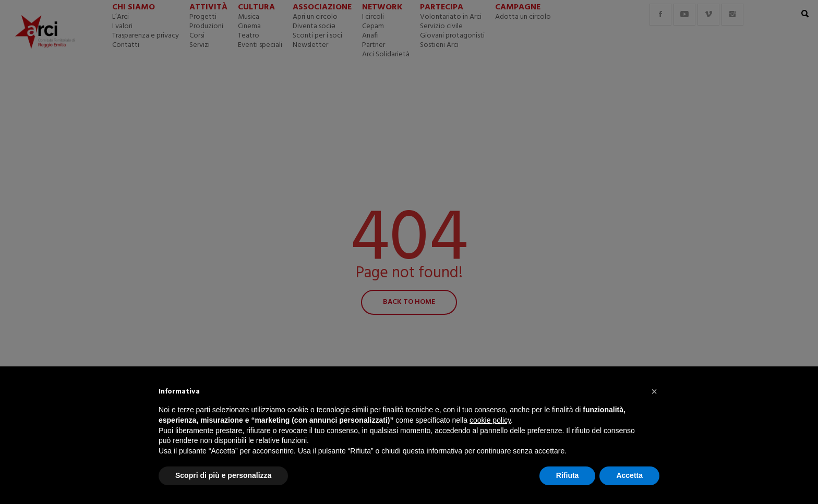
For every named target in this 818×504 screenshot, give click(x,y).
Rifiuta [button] (568, 475)
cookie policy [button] (490, 420)
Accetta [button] (629, 475)
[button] (654, 391)
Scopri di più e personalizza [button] (223, 475)
